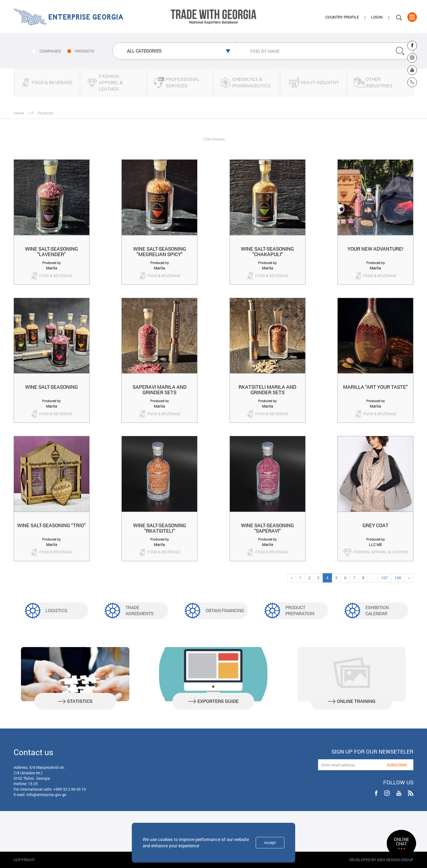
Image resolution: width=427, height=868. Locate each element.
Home (19, 113)
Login (377, 17)
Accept (270, 843)
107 (385, 578)
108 (398, 578)
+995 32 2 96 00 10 (70, 789)
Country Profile (342, 17)
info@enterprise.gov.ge (46, 795)
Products (45, 113)
